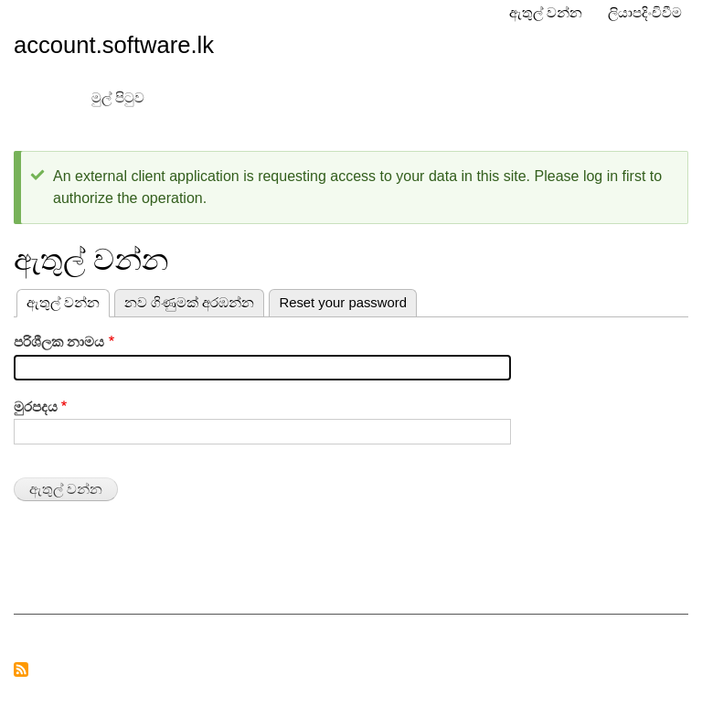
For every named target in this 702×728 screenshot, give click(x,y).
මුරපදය (36, 407)
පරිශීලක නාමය (59, 342)
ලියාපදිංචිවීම (645, 13)
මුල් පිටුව (118, 98)
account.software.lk (114, 45)
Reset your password (343, 303)
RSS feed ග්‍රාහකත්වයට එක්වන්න (21, 671)
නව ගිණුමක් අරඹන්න (189, 303)
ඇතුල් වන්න (546, 13)
